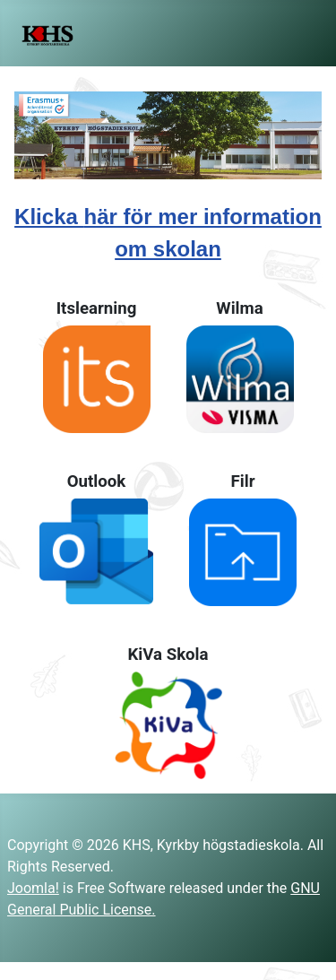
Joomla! (33, 888)
